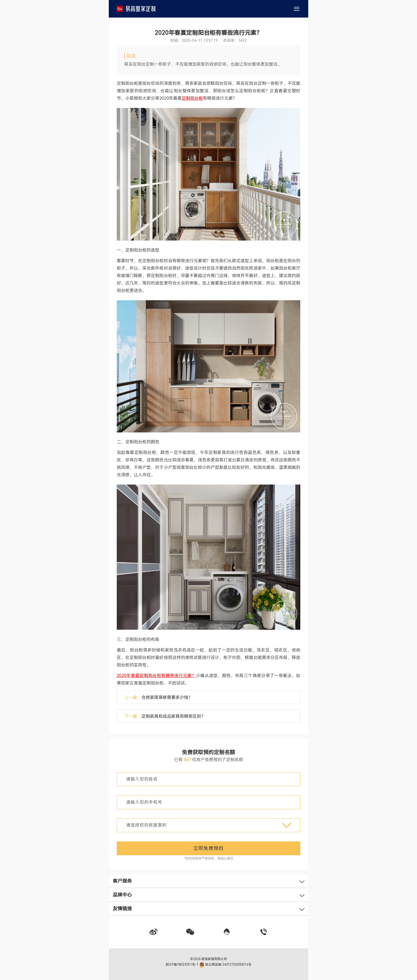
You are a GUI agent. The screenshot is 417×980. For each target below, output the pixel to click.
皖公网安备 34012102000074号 (225, 965)
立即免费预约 (208, 848)
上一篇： (159, 697)
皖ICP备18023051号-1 (182, 965)
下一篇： (165, 716)
